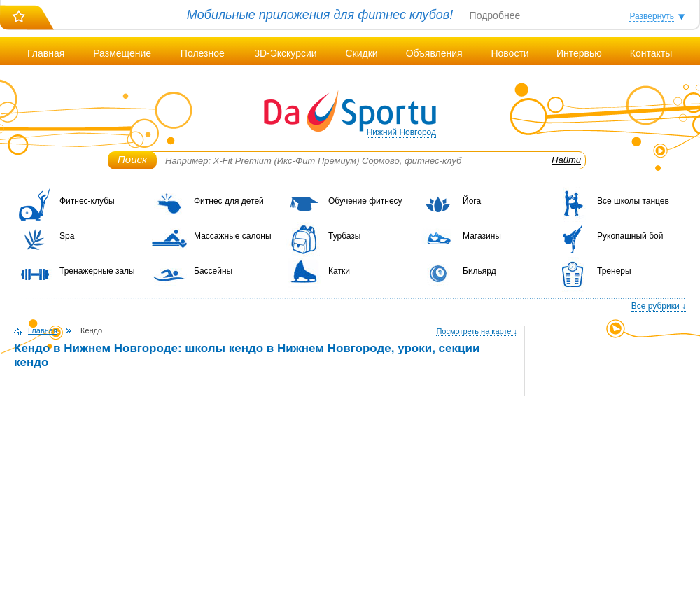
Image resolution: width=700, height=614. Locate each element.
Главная (46, 53)
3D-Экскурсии (285, 53)
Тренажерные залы (97, 271)
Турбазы (344, 236)
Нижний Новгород (401, 132)
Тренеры (614, 271)
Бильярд (479, 271)
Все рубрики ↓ (659, 306)
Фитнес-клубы (87, 201)
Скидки (361, 53)
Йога (472, 201)
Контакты (651, 53)
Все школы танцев (633, 201)
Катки (339, 271)
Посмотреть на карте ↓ (477, 331)
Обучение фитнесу (365, 201)
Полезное (203, 53)
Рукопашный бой (630, 236)
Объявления (434, 53)
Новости (510, 53)
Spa (67, 236)
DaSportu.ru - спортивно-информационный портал (350, 112)
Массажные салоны (233, 236)
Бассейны (213, 271)
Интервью (579, 53)
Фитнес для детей (229, 201)
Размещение (122, 53)
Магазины (482, 236)
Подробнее (495, 15)
